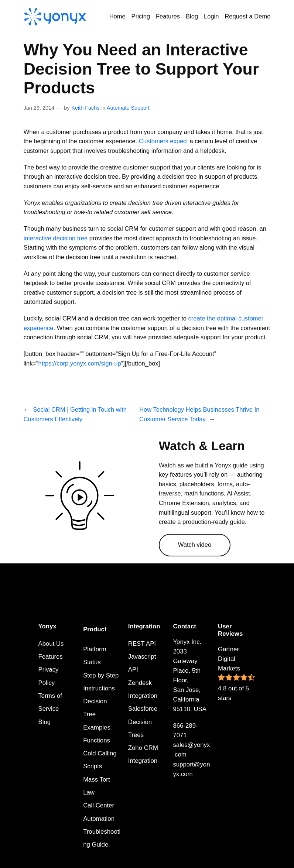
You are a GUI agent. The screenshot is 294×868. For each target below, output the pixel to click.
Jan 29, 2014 (39, 108)
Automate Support (128, 108)
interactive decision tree (56, 238)
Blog (44, 722)
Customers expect (163, 141)
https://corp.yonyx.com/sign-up (80, 363)
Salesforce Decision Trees (143, 722)
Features (50, 657)
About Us (51, 644)
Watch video (195, 545)
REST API (142, 644)
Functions (97, 740)
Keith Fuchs (85, 108)
